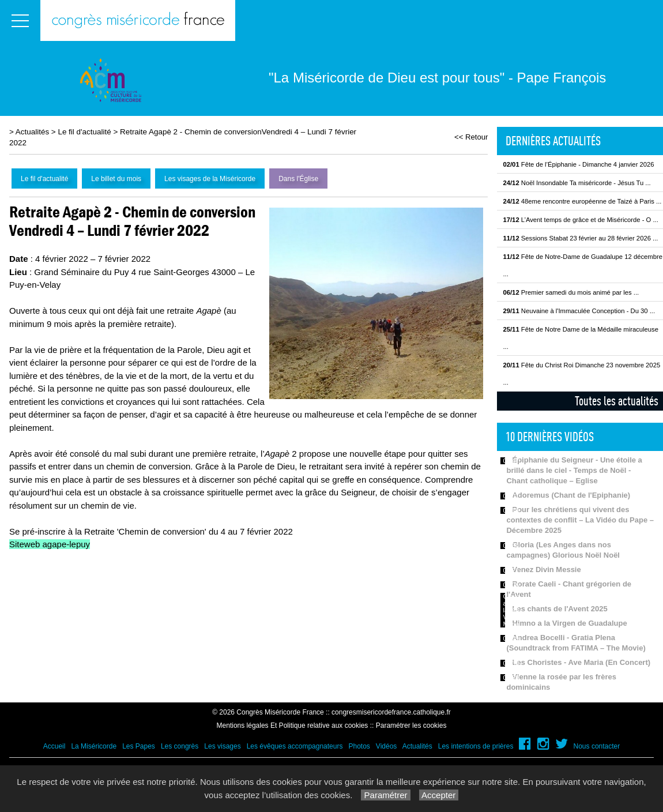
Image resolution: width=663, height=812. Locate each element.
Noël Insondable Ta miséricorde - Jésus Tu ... (577, 183)
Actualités (32, 132)
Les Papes (139, 746)
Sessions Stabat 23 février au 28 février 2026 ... (580, 238)
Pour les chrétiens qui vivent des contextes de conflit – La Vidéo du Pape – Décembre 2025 (580, 520)
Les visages (222, 746)
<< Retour (471, 137)
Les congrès (180, 746)
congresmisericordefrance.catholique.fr (391, 712)
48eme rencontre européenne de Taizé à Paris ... (582, 201)
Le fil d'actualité (84, 132)
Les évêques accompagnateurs (295, 746)
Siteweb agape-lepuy (50, 544)
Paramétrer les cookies (411, 725)
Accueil (54, 746)
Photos (359, 746)
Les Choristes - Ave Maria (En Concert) (581, 662)
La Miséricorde (94, 746)
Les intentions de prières (476, 746)
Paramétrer (385, 795)
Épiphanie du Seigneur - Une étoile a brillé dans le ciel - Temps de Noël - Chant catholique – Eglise (574, 470)
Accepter (439, 795)
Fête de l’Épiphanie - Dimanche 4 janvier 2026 (578, 164)
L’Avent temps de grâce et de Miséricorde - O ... (580, 220)
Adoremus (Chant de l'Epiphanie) (571, 495)
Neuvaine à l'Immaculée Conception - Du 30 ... (579, 311)
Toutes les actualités (617, 401)
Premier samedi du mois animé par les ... (571, 292)
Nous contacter (597, 746)
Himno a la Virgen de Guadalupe (569, 623)
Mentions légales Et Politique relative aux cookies (293, 725)
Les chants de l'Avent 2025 (560, 609)
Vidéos (386, 746)
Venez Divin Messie (546, 569)
